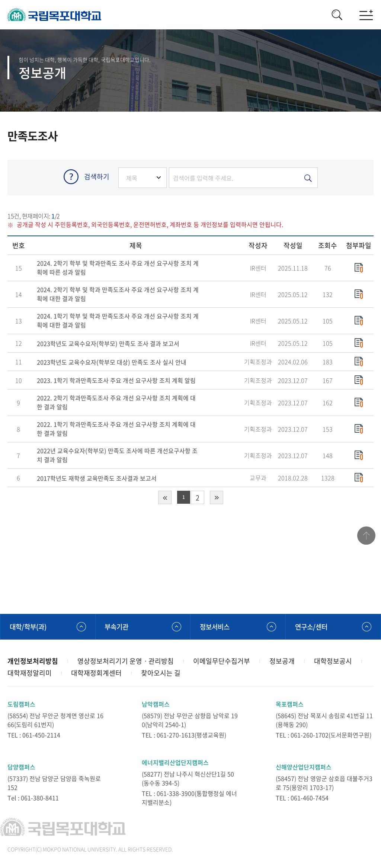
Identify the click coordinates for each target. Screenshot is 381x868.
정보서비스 (216, 627)
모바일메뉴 (366, 15)
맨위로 (366, 537)
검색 (336, 15)
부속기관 (118, 627)
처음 (165, 498)
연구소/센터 (312, 627)
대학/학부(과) (29, 627)
